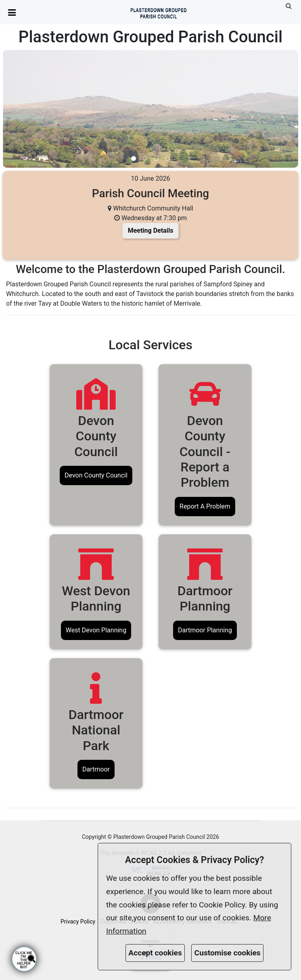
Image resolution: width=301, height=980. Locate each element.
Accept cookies (155, 953)
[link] (159, 11)
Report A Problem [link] (205, 506)
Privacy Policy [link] (78, 922)
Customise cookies (228, 953)
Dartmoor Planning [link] (205, 630)
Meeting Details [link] (151, 230)
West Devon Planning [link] (96, 630)
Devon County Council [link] (96, 475)
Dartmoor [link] (96, 769)
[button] (290, 6)
